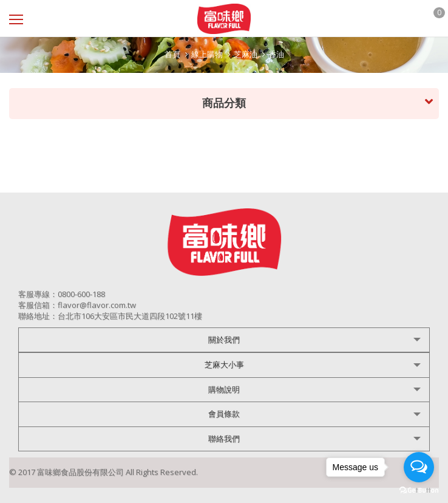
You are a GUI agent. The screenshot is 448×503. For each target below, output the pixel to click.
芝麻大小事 (224, 364)
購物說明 (224, 389)
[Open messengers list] (419, 467)
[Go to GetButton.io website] (419, 491)
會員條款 (224, 414)
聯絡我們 (224, 439)
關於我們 (224, 340)
